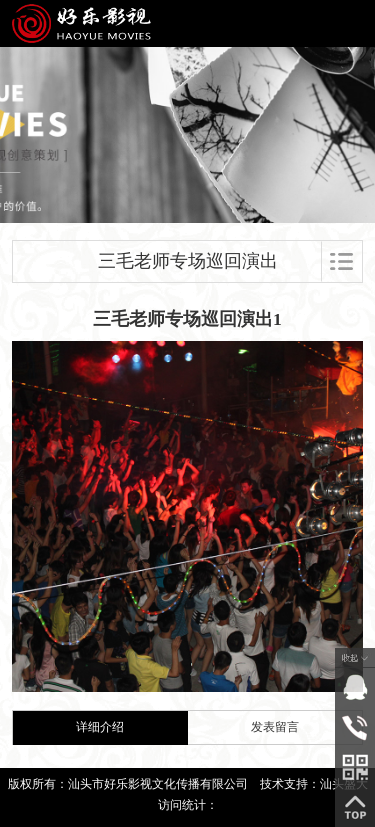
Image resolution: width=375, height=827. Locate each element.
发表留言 (275, 727)
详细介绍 (100, 727)
